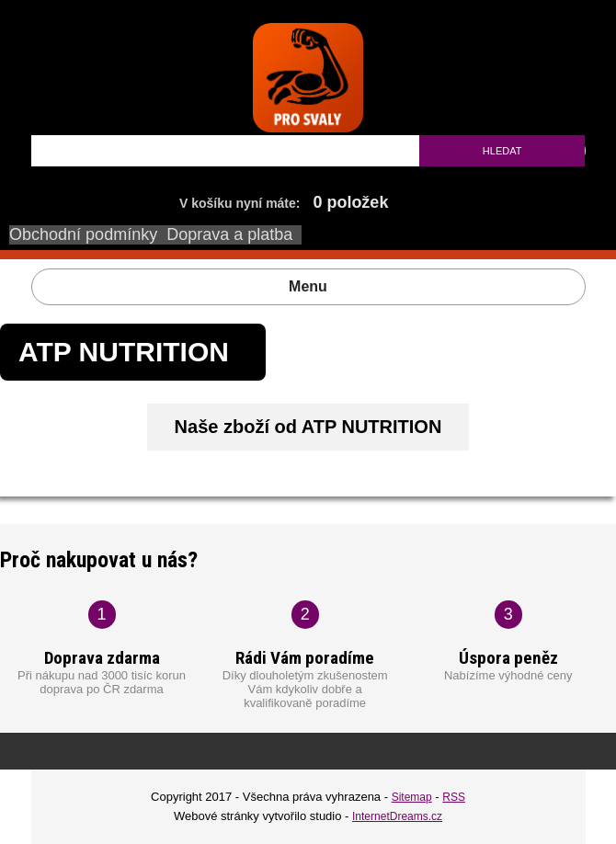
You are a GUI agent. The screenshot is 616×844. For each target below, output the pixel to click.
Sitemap (412, 797)
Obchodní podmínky (83, 234)
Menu (308, 286)
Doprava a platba (229, 234)
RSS (454, 797)
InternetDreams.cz (397, 816)
